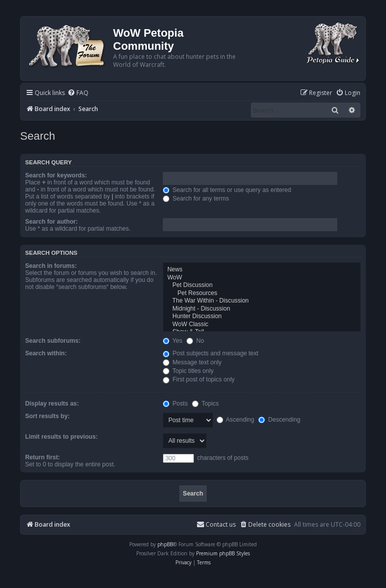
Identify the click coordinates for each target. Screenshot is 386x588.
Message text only (192, 362)
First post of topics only (199, 379)
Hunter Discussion (262, 317)
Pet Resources (262, 293)
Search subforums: (53, 341)
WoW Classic (262, 325)
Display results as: (52, 404)
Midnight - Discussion (262, 309)
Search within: (46, 353)
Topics (205, 404)
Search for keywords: (56, 175)
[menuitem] (78, 93)
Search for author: (52, 222)
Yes (173, 341)
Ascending (235, 420)
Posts (175, 404)
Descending (279, 420)
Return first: (42, 457)
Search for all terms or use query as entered (227, 190)
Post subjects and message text (211, 353)
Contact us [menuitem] (216, 524)
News (262, 270)
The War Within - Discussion (262, 301)
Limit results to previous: (61, 437)
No (195, 341)
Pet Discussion (262, 285)
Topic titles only (188, 371)
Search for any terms (196, 199)
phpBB (165, 544)
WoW (262, 278)
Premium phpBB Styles (223, 553)
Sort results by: (47, 416)
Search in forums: (51, 266)
